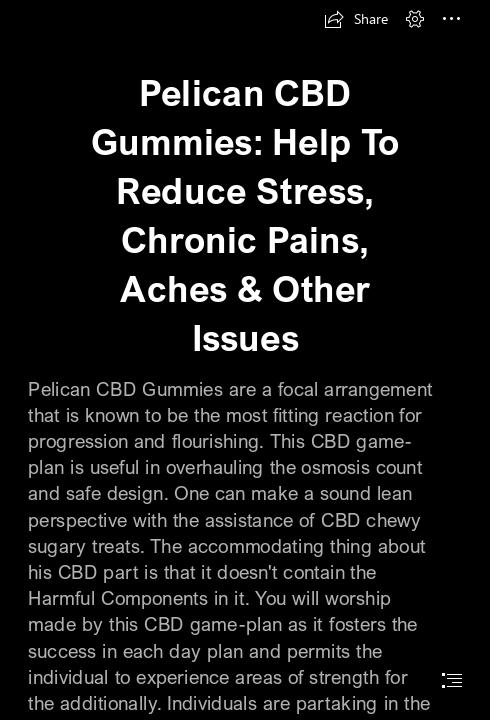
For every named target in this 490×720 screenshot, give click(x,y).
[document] (245, 360)
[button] (356, 19)
